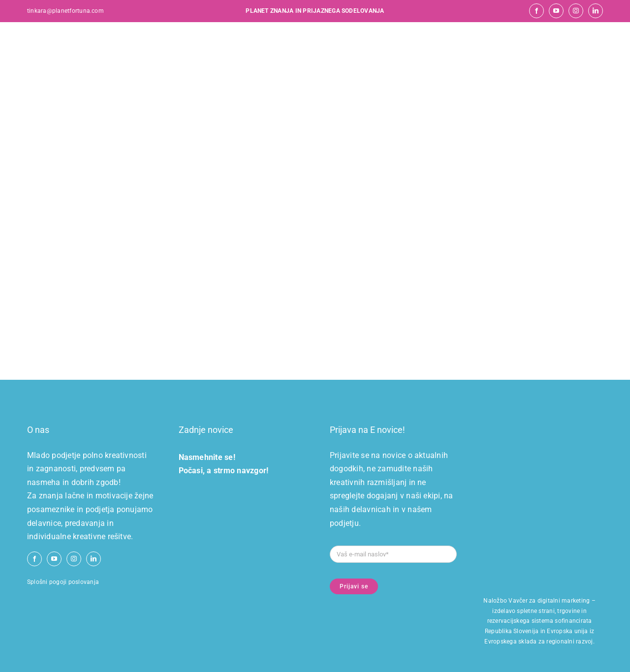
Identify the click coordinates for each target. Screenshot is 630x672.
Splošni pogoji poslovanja (63, 582)
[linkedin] (596, 11)
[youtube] (556, 11)
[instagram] (576, 11)
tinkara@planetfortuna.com (65, 11)
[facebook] (536, 11)
